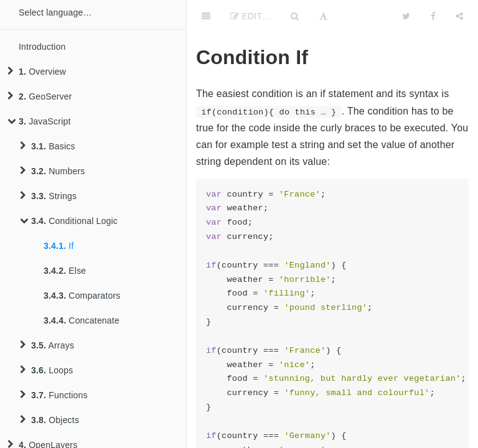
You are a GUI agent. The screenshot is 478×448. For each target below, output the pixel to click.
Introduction (42, 47)
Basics (48, 146)
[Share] (459, 16)
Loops (46, 370)
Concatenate (82, 320)
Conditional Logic (69, 221)
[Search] (295, 16)
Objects (49, 420)
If (59, 246)
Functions (54, 395)
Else (65, 271)
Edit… (251, 16)
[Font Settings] (323, 16)
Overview (37, 72)
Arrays (47, 345)
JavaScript (39, 121)
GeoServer (40, 96)
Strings (48, 196)
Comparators (82, 296)
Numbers (52, 171)
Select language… (55, 12)
